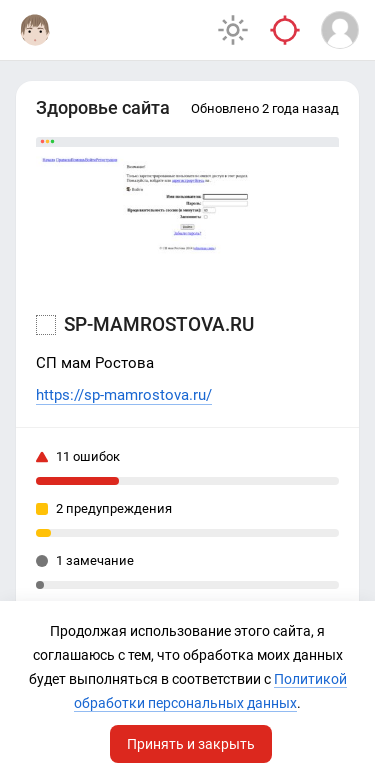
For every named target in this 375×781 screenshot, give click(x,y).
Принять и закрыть (191, 744)
